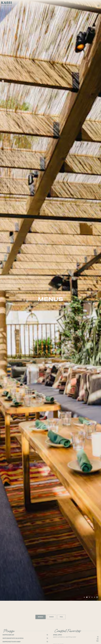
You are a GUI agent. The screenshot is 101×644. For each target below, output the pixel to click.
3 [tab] (89, 525)
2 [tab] (87, 525)
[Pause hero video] (97, 525)
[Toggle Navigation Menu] (99, 6)
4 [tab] (92, 525)
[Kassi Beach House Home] (6, 4)
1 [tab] (84, 525)
